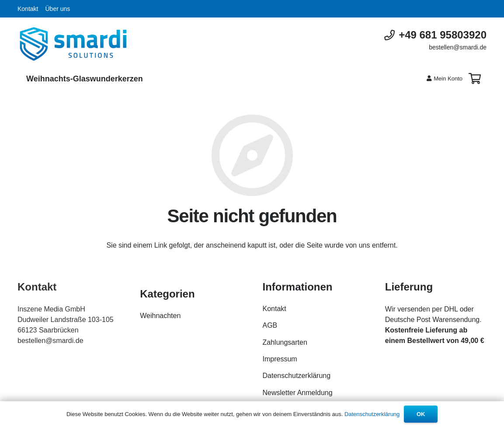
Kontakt (28, 9)
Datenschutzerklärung (297, 376)
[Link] (73, 44)
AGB (270, 325)
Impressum (280, 359)
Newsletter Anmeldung (298, 393)
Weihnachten (160, 316)
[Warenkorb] (474, 79)
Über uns (57, 9)
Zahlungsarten (285, 342)
